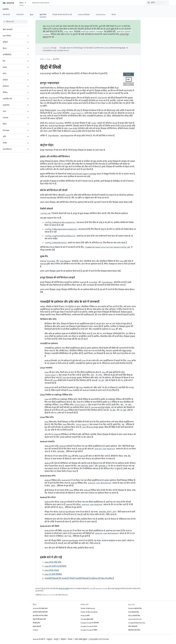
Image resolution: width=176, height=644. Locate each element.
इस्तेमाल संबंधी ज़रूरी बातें (40, 612)
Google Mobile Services (137, 623)
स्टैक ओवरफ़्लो (133, 626)
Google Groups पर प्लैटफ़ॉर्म (90, 623)
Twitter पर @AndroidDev (89, 612)
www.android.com (135, 619)
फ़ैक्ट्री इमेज (36, 623)
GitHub (35, 630)
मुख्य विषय (56, 59)
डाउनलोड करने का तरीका (40, 616)
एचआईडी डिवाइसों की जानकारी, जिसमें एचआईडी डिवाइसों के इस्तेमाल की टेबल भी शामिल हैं (79, 578)
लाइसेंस (63, 639)
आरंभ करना (20, 15)
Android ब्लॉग (85, 616)
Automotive (101, 15)
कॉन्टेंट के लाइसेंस (64, 589)
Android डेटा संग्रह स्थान (40, 608)
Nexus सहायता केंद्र (134, 616)
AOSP (42, 59)
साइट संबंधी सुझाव (81, 639)
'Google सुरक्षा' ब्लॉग (87, 619)
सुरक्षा (32, 15)
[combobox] (158, 3)
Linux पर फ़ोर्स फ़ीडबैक (53, 574)
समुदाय (49, 639)
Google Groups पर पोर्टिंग (89, 630)
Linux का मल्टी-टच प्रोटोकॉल (55, 566)
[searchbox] (15, 22)
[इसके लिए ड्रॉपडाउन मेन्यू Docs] (26, 3)
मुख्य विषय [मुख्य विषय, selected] (43, 15)
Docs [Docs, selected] (21, 3)
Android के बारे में (39, 639)
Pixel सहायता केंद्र (134, 612)
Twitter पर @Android (88, 608)
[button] (13, 36)
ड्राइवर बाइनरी (37, 626)
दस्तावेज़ (6, 9)
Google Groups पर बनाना (89, 626)
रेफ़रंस (114, 15)
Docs (48, 59)
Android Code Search (41, 3)
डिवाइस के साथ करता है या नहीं (62, 15)
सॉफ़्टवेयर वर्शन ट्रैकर (134, 630)
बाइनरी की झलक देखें (39, 619)
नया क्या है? (6, 15)
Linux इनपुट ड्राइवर (52, 570)
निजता (70, 639)
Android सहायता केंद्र (135, 608)
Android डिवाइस (84, 15)
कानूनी (56, 639)
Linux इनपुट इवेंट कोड (53, 562)
